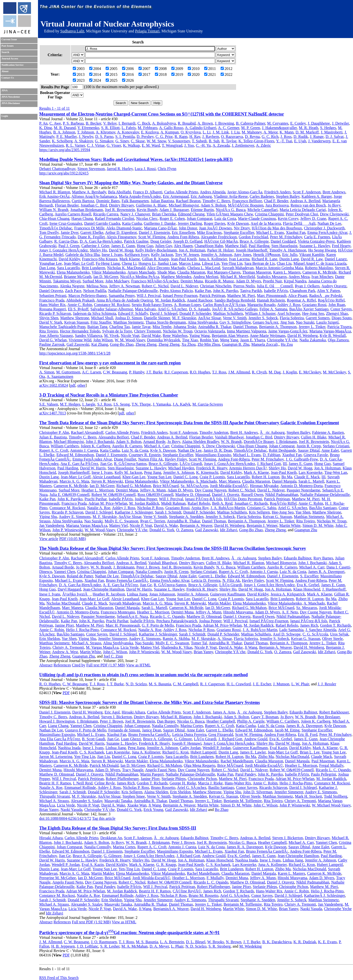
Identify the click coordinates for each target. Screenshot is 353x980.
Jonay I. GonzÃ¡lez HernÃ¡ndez (229, 464)
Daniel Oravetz (51, 291)
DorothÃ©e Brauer (259, 442)
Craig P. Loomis (212, 477)
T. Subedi (199, 141)
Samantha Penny (122, 296)
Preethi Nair (272, 281)
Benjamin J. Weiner (262, 525)
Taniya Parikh (251, 291)
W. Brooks (215, 942)
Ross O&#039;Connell (155, 495)
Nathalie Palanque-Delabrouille (133, 291)
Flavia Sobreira (292, 318)
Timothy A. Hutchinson (288, 250)
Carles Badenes (262, 196)
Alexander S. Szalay (86, 801)
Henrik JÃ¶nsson (267, 255)
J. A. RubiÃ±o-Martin (228, 508)
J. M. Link (221, 132)
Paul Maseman (323, 761)
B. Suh (214, 141)
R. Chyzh (259, 372)
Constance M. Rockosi (112, 305)
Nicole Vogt (130, 336)
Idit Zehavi (229, 530)
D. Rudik (301, 137)
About (5, 71)
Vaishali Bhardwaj (229, 437)
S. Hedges (328, 128)
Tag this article (104, 818)
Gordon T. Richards (335, 625)
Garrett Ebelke (92, 232)
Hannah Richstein (271, 300)
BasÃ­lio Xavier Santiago (309, 309)
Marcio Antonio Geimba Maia (279, 268)
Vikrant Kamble (312, 255)
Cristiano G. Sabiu (262, 508)
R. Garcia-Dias (66, 241)
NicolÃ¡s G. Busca (231, 210)
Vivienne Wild (80, 340)
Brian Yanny (203, 652)
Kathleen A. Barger (317, 196)
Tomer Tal (199, 643)
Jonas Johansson (162, 594)
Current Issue (9, 39)
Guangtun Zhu (306, 530)
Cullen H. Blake (314, 437)
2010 (194, 69)
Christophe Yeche (338, 909)
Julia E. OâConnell (275, 286)
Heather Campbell (221, 721)
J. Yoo (189, 145)
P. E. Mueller (67, 137)
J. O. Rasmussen (104, 942)
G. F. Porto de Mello (158, 625)
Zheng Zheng (146, 344)
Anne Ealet (330, 450)
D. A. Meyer (159, 946)
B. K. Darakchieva (277, 942)
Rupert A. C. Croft (54, 450)
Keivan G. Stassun (277, 517)
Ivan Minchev (322, 277)
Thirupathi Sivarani (55, 796)
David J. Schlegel (164, 313)
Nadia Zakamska (313, 340)
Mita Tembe (162, 327)
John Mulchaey (117, 281)
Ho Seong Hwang (322, 250)
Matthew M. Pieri (241, 296)
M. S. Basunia (160, 684)
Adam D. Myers (248, 281)
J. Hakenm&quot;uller (279, 128)
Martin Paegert (152, 774)
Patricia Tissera (339, 327)
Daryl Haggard (69, 589)
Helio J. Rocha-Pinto (82, 630)
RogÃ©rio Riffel (331, 300)
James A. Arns (224, 712)
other (82, 385)
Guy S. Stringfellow (235, 322)
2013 (79, 74)
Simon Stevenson (91, 169)
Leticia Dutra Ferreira (189, 735)
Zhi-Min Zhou (209, 344)
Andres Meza (299, 277)
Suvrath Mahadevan (238, 268)
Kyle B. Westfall (333, 336)
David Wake (151, 336)
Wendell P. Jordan (217, 748)
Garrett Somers (318, 318)
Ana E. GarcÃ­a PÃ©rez (79, 464)
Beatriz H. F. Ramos (55, 783)
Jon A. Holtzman (192, 250)
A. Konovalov (128, 132)
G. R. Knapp (166, 865)
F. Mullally (215, 878)
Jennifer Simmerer (113, 639)
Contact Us (8, 78)
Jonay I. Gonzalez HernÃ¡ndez (63, 250)
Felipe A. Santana (273, 309)
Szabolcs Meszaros (272, 277)
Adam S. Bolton (213, 205)
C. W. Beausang (75, 684)
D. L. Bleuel (196, 942)
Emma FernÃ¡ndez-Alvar (327, 232)
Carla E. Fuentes (317, 237)
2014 (95, 74)
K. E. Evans (327, 942)
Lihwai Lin (211, 263)
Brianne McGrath (77, 277)
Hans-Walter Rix (52, 305)
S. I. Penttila (125, 137)
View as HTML (138, 665)
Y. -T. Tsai (284, 141)
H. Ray (195, 137)
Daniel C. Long (185, 477)
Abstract (46, 665)
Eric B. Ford (308, 735)
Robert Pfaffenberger (122, 779)
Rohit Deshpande (283, 450)
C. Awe (55, 123)
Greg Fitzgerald (221, 735)
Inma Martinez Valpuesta (247, 331)
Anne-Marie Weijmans (268, 336)
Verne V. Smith (235, 318)
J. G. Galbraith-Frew (302, 459)
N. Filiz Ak (231, 580)
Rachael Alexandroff (87, 432)
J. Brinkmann (286, 442)
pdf (73, 385)
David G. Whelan (53, 340)
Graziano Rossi (314, 305)
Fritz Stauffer (101, 322)
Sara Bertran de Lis (260, 263)
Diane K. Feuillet (91, 237)
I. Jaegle (89, 404)
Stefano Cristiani (336, 446)
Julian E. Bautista (53, 437)
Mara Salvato (145, 309)
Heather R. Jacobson (109, 594)
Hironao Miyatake (264, 486)
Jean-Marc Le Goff (79, 263)
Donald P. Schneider (195, 313)
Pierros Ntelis (244, 286)
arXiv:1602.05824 (54, 385)
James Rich (309, 625)
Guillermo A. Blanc (151, 205)
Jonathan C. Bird (94, 205)
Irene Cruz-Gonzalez (66, 223)
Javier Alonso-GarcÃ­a (245, 192)
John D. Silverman (258, 792)
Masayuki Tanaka (118, 801)
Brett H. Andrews (244, 432)
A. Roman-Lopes (187, 305)
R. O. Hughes (50, 684)
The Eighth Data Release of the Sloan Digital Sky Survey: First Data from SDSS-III (118, 828)
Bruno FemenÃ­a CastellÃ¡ (127, 580)
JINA (5, 90)
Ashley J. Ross (289, 305)
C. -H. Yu (203, 145)
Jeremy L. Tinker (312, 327)
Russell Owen (252, 495)
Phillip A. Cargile (251, 721)
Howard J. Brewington (57, 721)
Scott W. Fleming (152, 237)
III (285, 464)
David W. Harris (93, 468)
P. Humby (137, 372)
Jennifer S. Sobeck (263, 318)
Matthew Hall (236, 246)
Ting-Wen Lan (336, 472)
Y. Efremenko (88, 128)
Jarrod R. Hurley (120, 169)
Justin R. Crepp (309, 446)
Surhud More (93, 281)
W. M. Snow (156, 141)
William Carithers (65, 446)
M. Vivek (112, 336)
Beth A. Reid (222, 503)
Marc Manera (230, 481)
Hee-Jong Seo (313, 313)
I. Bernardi (127, 123)
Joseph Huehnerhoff (251, 250)
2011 (210, 69)
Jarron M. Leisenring (56, 757)
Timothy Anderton (214, 432)
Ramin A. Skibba (176, 639)
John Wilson (103, 340)
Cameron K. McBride (320, 272)
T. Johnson (85, 132)
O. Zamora (185, 530)
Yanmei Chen (65, 572)
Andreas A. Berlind (305, 201)
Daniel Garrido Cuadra (102, 223)
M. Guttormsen (68, 372)
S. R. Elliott (110, 128)
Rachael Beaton (188, 201)
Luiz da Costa (225, 219)
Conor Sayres (341, 309)
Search (5, 52)
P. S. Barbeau (73, 123)
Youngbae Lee (50, 263)
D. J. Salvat (335, 137)
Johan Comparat (200, 219)
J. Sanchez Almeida (321, 630)
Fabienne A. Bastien (328, 432)
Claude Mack (322, 757)
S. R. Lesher (110, 946)
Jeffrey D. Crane (313, 219)
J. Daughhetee (319, 123)
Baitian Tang (97, 327)
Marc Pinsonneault (272, 296)
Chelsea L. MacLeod (204, 268)
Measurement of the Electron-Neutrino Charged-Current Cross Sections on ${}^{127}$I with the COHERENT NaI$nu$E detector (162, 114)
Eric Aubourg (201, 196)
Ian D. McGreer (106, 277)
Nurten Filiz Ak (151, 459)
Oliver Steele (332, 639)
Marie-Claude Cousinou (257, 219)
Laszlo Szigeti (327, 322)
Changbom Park (303, 291)
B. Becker (94, 123)
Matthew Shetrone (75, 318)
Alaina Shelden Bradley (201, 442)
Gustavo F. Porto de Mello (86, 730)
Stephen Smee (134, 796)
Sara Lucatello (68, 268)
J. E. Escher (262, 684)
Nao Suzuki (305, 322)
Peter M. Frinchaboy (286, 237)
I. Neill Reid (83, 783)
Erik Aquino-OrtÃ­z (54, 196)
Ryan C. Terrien (153, 521)
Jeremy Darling (190, 223)
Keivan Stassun (76, 322)
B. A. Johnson (64, 132)
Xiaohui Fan (296, 232)
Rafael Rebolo (199, 503)
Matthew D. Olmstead (193, 495)
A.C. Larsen (91, 372)
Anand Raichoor (200, 300)
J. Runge (317, 137)
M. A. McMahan (134, 946)
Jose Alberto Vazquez (56, 336)
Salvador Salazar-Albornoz (112, 309)
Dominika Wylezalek (164, 340)
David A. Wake (166, 525)
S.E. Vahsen (49, 404)
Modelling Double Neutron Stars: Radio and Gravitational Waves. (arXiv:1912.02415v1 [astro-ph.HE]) (136, 159)
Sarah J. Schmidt (168, 512)
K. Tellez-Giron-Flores (256, 141)
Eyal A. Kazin (93, 865)
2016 (128, 74)
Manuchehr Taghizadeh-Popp (62, 327)
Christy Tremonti (148, 331)
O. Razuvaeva (232, 137)
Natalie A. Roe (99, 508)
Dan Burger (166, 721)
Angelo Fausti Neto (160, 770)
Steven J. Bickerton (117, 717)
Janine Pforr (64, 625)
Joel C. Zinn (113, 656)
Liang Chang (58, 726)
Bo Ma (287, 477)
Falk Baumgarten (135, 201)
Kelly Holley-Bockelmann (156, 250)
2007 (144, 69)
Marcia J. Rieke (210, 783)
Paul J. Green (69, 246)
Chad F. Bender (276, 201)
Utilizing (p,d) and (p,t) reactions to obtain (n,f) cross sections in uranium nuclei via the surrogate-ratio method (144, 675)
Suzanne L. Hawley (315, 246)
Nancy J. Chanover (135, 214)
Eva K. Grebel (308, 585)
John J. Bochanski (100, 442)
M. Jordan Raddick (170, 300)
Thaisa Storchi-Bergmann (166, 322)
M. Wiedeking (251, 946)
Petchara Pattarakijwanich (177, 621)
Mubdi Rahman (173, 503)
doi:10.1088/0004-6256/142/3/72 (65, 818)
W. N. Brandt (231, 442)
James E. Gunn (123, 246)
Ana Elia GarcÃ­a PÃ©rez (60, 739)
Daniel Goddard (283, 241)
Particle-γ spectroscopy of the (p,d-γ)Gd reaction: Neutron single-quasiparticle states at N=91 (129, 933)
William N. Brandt (54, 210)
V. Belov (110, 123)
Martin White (290, 525)
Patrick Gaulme (136, 241)
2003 (79, 69)
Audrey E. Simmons (75, 517)
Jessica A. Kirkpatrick (288, 594)
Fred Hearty (341, 246)
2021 (210, 74)
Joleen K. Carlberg (95, 446)
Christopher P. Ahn (54, 432)
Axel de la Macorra (266, 223)
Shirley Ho (98, 250)
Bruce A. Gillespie (254, 241)
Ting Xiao (190, 340)
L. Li (207, 132)
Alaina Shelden (156, 792)
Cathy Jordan (190, 748)
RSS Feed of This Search (59, 978)
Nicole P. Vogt (141, 525)
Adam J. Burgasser (174, 210)
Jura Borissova (277, 205)
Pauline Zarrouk (52, 344)
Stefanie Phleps (174, 779)
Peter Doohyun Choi (302, 214)
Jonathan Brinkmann (87, 210)
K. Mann (287, 132)
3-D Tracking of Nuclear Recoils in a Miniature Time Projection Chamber (109, 395)
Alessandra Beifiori (114, 437)
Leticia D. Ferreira (206, 580)
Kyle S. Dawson (163, 450)
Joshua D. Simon (129, 318)
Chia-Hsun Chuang (54, 219)
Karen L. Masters (287, 272)
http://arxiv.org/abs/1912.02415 (64, 173)
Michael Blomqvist (184, 205)
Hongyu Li (147, 263)
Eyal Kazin (278, 748)
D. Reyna (252, 137)
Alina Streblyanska (202, 322)
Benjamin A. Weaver (196, 525)
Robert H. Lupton (266, 477)
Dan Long (47, 268)
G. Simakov (104, 141)
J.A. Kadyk (181, 404)
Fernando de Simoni (124, 730)
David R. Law (312, 259)
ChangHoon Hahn (209, 246)
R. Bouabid (187, 123)
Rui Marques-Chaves (224, 272)
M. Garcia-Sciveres (208, 404)
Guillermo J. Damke (160, 223)
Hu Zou (287, 344)
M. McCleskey (334, 372)
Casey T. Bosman (265, 717)
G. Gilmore (183, 739)
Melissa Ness (97, 286)
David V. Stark (51, 322)
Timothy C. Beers (216, 201)
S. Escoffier (309, 576)
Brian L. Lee (310, 752)
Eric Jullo (290, 255)
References (62, 665)
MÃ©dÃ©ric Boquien (246, 205)
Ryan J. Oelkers (307, 286)
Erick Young (153, 810)
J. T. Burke (115, 684)
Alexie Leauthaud (106, 477)
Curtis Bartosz (83, 201)
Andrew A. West (65, 652)
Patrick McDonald (104, 765)
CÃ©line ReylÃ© (187, 891)
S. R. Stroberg (219, 946)
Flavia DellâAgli (299, 223)
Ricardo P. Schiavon (55, 313)
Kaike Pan (203, 291)
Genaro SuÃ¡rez (265, 322)
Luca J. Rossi (145, 169)
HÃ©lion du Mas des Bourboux (277, 228)
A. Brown (205, 123)
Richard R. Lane (264, 259)
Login (5, 116)
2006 (128, 69)
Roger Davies (215, 223)
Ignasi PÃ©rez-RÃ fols (204, 499)
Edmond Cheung (191, 214)
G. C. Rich (270, 137)
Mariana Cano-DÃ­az (161, 228)
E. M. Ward (151, 145)
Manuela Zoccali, (265, 344)
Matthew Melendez (176, 277)
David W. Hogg (121, 250)
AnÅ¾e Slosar (209, 318)
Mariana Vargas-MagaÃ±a (330, 331)
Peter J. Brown (148, 567)
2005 (112, 69)
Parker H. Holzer (220, 250)
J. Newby (86, 137)
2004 (95, 69)
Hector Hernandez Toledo (80, 331)
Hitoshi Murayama (238, 612)
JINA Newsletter (11, 97)
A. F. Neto (290, 612)
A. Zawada (221, 145)
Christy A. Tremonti (68, 647)
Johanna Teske (185, 327)
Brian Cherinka (164, 214)
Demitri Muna (192, 281)
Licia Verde (130, 647)
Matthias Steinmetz (128, 322)
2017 (144, 74)
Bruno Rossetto (163, 788)
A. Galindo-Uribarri (201, 128)
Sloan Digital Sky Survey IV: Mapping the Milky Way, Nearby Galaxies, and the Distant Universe (131, 183)
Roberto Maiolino (319, 268)
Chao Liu (284, 263)
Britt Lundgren (93, 268)
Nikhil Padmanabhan (282, 495)
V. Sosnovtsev (179, 141)
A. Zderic (263, 145)
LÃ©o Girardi (191, 464)
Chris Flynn (167, 169)
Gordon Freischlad (253, 237)
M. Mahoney (252, 132)
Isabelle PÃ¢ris (276, 291)
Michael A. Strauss (86, 643)
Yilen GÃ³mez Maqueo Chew (230, 214)
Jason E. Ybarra (253, 340)
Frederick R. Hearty (212, 468)
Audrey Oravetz (334, 286)
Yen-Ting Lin (232, 263)
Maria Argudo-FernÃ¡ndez (140, 196)
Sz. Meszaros (307, 608)
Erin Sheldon (50, 639)
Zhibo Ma (266, 757)
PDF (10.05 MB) (73, 539)
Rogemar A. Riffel (301, 300)
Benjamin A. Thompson (278, 327)
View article (49, 539)
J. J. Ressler (327, 684)
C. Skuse (138, 141)
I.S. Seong (122, 404)
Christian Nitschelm (215, 286)
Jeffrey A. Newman (124, 286)
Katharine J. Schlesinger (134, 512)
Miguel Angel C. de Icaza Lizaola (320, 263)
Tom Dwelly (49, 232)
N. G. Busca (226, 567)
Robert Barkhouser (334, 712)
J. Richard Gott (269, 464)
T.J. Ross (219, 372)
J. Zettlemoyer (243, 145)
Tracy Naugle (133, 770)
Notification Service (13, 65)
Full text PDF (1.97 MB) (106, 665)
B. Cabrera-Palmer (251, 123)
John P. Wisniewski (68, 530)
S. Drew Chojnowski (218, 446)
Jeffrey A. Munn (153, 490)
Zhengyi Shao (337, 313)
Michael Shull (102, 318)
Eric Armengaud (176, 196)
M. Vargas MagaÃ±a (102, 647)
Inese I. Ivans (112, 255)
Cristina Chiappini (269, 214)
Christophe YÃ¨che (282, 340)
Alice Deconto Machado (166, 268)
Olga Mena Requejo (199, 765)
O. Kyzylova (191, 132)
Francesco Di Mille (89, 228)
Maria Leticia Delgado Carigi (303, 210)
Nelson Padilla (95, 291)
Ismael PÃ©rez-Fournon (269, 621)
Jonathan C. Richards (251, 503)
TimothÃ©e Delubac (56, 228)
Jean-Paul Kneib (184, 259)
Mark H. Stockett (309, 796)
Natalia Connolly (149, 572)
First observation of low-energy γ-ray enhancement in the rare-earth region (110, 363)
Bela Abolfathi (120, 192)
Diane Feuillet (125, 459)
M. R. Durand (65, 128)
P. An (43, 123)
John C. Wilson (115, 652)
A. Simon (47, 372)
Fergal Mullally (331, 765)
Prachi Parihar (96, 499)
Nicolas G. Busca (191, 721)
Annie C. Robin (80, 305)
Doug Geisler (161, 241)
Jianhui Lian (167, 263)
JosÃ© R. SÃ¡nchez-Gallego (235, 309)
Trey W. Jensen (187, 255)
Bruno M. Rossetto (203, 895)
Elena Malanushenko (73, 272)
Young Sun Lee (159, 477)
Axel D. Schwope (287, 634)
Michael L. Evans (270, 232)
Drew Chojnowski (334, 214)
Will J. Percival (149, 296)
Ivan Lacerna (239, 259)
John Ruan (337, 305)
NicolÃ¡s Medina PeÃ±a (140, 277)
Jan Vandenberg (52, 525)
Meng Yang (229, 340)
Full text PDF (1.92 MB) (91, 922)
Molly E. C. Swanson (121, 521)
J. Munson (281, 684)
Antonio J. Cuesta (84, 450)
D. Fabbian (271, 455)
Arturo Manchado (141, 272)
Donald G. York (162, 530)
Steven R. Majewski (107, 481)
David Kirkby (69, 259)
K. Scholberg (62, 141)
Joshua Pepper (146, 499)
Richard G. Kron (175, 752)
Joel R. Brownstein (120, 210)
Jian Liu (103, 757)
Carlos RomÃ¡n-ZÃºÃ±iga (224, 305)
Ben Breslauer (329, 717)
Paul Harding (259, 246)
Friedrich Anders (277, 192)
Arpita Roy (200, 508)
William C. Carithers (283, 721)
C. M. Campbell (185, 684)
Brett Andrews (334, 192)
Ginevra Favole (316, 455)
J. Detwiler (340, 123)
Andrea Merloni (206, 277)
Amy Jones (243, 255)
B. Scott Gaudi (94, 739)
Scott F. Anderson (307, 192)
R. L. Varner (75, 145)
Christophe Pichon (202, 779)
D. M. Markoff (307, 132)
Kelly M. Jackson (128, 472)
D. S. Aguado (200, 309)
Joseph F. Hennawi (187, 743)
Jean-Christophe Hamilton (104, 589)
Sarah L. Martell (311, 481)
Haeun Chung (82, 219)
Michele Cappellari (262, 210)
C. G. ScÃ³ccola (315, 634)
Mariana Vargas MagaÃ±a (87, 525)
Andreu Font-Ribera (183, 237)
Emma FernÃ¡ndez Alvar (92, 459)
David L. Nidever (184, 286)
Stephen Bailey (288, 196)
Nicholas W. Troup (178, 331)
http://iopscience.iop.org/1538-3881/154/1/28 (75, 353)
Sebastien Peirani (53, 296)
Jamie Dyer (69, 232)
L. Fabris (129, 128)
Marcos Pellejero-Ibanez (88, 296)
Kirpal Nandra (295, 281)
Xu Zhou (188, 344)
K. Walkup (132, 145)
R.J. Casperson (176, 372)
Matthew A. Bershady (89, 192)
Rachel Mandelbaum (237, 761)
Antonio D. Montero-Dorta (301, 486)
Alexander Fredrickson (219, 237)
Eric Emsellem (183, 232)
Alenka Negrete (72, 286)
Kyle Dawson (238, 223)
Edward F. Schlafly (133, 313)
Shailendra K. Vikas (177, 647)
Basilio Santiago (221, 788)
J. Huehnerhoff (334, 589)
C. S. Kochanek (92, 752)
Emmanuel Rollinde (80, 788)
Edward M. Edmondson (75, 455)
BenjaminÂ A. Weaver (171, 909)
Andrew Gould (256, 739)
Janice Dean (152, 730)
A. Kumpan (170, 132)
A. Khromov (106, 132)
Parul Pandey (246, 774)
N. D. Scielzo (136, 684)
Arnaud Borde (154, 442)
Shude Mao (166, 272)
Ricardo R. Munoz (219, 281)
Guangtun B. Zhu (236, 344)
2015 (112, 74)
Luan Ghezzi (131, 739)
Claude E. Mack (307, 477)
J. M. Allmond (50, 942)
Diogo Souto (342, 318)
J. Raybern (211, 137)
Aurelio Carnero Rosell (73, 214)
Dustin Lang (289, 259)
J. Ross (286, 137)
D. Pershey (145, 137)
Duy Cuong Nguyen (211, 490)
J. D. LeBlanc (88, 946)
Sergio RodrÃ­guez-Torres (152, 305)
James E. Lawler (253, 752)
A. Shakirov (84, 141)
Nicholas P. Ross (150, 508)
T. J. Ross (97, 684)
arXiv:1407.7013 (53, 413)
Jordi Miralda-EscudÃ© (229, 486)
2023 (79, 80)
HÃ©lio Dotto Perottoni (243, 499)
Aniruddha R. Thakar (215, 327)
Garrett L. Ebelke (212, 576)
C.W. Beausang (115, 372)
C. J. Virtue (96, 145)
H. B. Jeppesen (63, 946)
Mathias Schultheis (228, 313)
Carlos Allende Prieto (181, 192)
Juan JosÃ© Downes (215, 228)
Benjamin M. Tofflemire (243, 801)
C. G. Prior (164, 137)
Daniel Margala (284, 481)
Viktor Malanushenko (108, 272)
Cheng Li (129, 263)
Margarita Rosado (261, 305)
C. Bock (144, 123)
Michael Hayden (181, 468)
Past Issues (7, 46)
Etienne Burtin (202, 210)
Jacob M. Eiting (287, 730)
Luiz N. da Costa (135, 450)
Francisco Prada (52, 300)
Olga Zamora (338, 340)
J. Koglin (290, 372)
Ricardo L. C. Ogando (167, 616)
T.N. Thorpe (141, 404)
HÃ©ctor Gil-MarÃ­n (221, 241)
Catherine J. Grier (95, 246)
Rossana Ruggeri (53, 309)
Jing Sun (287, 322)
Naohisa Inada (69, 748)
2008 (161, 69)
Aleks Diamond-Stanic (124, 228)
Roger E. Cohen (172, 219)
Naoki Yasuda (71, 810)
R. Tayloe (229, 141)
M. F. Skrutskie (184, 318)
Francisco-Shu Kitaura (100, 259)
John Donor (188, 228)
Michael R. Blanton (55, 192)
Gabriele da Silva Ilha (83, 255)
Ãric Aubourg (272, 432)
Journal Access (10, 59)
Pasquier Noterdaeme (303, 490)
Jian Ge (106, 464)
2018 (161, 74)
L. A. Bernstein (172, 942)
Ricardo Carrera (106, 214)
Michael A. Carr (157, 446)
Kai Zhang (100, 344)
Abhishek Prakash (80, 300)
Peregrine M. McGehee (58, 878)
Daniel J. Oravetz (226, 495)
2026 (128, 80)
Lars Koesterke (310, 472)
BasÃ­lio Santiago (323, 508)
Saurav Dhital (309, 450)
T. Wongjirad (172, 145)
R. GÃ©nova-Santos (130, 464)
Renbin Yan (209, 340)
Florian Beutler (67, 205)
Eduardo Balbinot (297, 558)
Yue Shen (303, 512)
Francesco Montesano (118, 612)
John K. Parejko (226, 291)
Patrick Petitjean (212, 296)
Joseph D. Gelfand (188, 241)
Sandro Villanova (88, 336)
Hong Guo (145, 246)
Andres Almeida (213, 192)
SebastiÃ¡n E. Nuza (132, 616)
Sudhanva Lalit (72, 31)
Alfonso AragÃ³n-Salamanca (94, 196)
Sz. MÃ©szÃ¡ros (194, 486)
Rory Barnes (323, 558)
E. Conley (298, 123)
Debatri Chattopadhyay (57, 169)
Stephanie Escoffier (239, 232)
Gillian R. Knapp (155, 259)
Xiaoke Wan (137, 805)
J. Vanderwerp (319, 141)
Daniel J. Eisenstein (154, 232)
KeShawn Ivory (137, 255)
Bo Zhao (222, 810)
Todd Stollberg (335, 796)
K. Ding (46, 128)
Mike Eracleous (209, 232)
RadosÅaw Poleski (326, 296)
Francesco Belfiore (247, 201)
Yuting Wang (199, 336)
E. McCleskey (310, 372)
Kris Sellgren (259, 512)
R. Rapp (181, 137)
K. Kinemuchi (207, 472)
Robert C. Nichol (155, 286)
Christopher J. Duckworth (324, 228)
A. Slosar (225, 639)
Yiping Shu (48, 517)
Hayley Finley (176, 459)
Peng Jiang (153, 472)
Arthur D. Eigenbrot (121, 232)
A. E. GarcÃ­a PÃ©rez (120, 585)
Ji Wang (251, 647)
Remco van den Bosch (308, 205)
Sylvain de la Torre (117, 331)
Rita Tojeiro (49, 331)
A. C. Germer (228, 128)
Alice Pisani (298, 296)
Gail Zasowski (78, 344)
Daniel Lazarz (336, 259)
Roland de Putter (80, 576)
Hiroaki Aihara (133, 712)
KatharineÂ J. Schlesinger (324, 895)
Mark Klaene (130, 259)
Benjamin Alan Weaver (230, 336)
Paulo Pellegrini (323, 774)
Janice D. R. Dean (218, 450)
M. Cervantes (278, 123)
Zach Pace (73, 291)
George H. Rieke (183, 783)
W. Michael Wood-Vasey (331, 805)
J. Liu (235, 132)
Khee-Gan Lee (134, 477)
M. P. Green (251, 128)
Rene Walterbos (175, 336)
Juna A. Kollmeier (213, 259)
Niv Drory (242, 228)
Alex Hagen (183, 246)
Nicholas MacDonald (63, 603)
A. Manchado (206, 481)
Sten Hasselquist (284, 246)
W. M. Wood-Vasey (130, 340)
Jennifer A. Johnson (217, 255)
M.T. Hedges (70, 404)
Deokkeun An (111, 838)
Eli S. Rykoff (78, 309)
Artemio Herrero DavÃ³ (248, 468)
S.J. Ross (104, 404)
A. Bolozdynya (164, 123)
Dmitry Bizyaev (122, 205)
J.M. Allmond (239, 372)
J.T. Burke (154, 372)
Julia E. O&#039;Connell (69, 495)
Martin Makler (219, 603)
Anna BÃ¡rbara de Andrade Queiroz (125, 300)
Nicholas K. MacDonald (126, 268)
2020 (194, 74)
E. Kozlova (150, 132)
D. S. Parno (104, 137)
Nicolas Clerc (147, 219)
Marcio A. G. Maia (74, 481)
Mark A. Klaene (256, 472)
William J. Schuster (260, 313)
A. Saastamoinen (60, 377)
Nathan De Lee (329, 223)
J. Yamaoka (162, 404)
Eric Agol (112, 712)
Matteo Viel (118, 525)
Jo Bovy (334, 205)
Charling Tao (120, 327)
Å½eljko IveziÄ (76, 594)
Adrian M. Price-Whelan (108, 503)
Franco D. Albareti (148, 192)
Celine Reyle (105, 783)
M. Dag (275, 372)
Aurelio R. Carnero (127, 446)
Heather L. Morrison (98, 490)
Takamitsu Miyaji (67, 281)
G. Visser (114, 145)
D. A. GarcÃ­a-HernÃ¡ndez (101, 241)
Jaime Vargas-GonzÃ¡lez (288, 331)
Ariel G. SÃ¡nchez (172, 309)
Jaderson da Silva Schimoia (94, 313)
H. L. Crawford (239, 684)
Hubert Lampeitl (203, 752)
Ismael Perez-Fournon (180, 296)
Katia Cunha (132, 223)
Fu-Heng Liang (108, 263)
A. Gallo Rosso (171, 128)
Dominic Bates (108, 201)
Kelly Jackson (162, 255)
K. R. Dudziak (305, 942)
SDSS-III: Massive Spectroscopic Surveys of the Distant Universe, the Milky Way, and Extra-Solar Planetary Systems (150, 702)
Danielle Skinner (157, 318)
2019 (177, 74)
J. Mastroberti (332, 132)
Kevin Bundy (147, 210)
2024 (95, 80)
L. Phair (177, 946)
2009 (177, 69)
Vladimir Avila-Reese (231, 196)
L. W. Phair (300, 684)
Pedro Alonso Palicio (176, 291)
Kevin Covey (288, 219)
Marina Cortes (192, 726)
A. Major (271, 132)
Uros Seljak (339, 634)
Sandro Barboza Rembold (235, 300)
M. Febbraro (148, 128)
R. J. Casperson (213, 684)
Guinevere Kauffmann (228, 594)
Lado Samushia (291, 630)
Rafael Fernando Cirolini (115, 219)
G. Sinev (122, 141)
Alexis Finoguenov (121, 237)
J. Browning (224, 123)
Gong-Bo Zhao (122, 344)
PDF (66, 693)
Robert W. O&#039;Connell (113, 495)
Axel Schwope (289, 313)
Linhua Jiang (137, 594)
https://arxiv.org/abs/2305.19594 (65, 150)
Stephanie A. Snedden (186, 517)
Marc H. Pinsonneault (123, 625)
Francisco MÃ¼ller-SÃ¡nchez (155, 281)
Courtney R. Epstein (145, 455)
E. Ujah (300, 141)
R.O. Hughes (200, 372)
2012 (227, 69)
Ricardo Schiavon (273, 788)
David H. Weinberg (303, 336)
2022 (227, 74)
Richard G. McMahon (134, 486)
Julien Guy (164, 246)
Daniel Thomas (245, 327)
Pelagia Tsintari (147, 31)
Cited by (79, 665)
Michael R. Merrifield (238, 277)
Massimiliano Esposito (213, 455)
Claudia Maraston (191, 272)
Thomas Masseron (257, 272)
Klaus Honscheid (307, 589)
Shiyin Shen (49, 318)
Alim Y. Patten (328, 291)
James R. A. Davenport (326, 572)
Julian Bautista (162, 201)
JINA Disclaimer (11, 103)
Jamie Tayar (141, 327)
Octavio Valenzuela (210, 331)
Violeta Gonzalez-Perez (316, 241)
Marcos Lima (189, 263)
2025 (112, 80)
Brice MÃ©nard (166, 486)
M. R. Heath (309, 128)
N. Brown (233, 942)
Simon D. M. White (318, 525)
